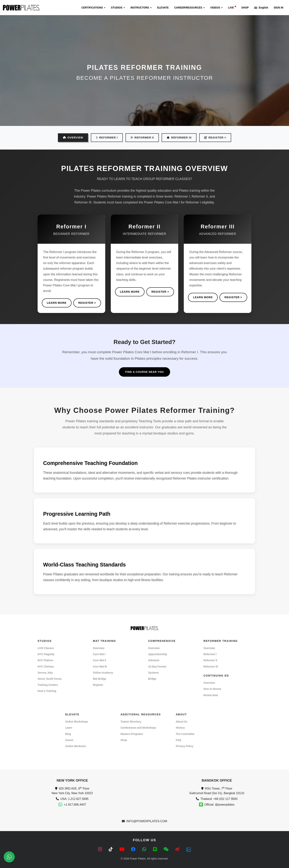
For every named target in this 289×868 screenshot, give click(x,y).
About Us (182, 722)
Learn (69, 728)
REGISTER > (215, 138)
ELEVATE (163, 8)
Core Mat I (99, 654)
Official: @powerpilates (220, 805)
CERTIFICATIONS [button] (93, 8)
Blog (68, 734)
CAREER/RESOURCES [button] (189, 8)
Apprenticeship (158, 654)
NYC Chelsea (46, 667)
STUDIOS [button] (118, 8)
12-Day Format (157, 667)
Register (98, 685)
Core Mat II (100, 660)
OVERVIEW (73, 138)
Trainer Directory (131, 722)
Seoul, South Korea (49, 679)
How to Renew (212, 689)
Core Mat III (100, 667)
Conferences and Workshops (138, 728)
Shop (124, 740)
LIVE (232, 7)
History (180, 728)
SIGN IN (278, 8)
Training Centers (48, 685)
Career (69, 740)
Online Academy (103, 673)
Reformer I (107, 138)
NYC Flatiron (45, 660)
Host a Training (47, 691)
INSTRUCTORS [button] (141, 8)
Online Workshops (77, 722)
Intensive (154, 660)
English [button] (261, 8)
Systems (154, 673)
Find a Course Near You (145, 372)
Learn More (57, 303)
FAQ (179, 740)
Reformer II (142, 138)
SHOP (245, 8)
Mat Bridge (100, 679)
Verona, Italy (45, 673)
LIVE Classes (46, 648)
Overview (99, 648)
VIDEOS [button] (216, 8)
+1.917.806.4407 (75, 805)
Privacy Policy (185, 746)
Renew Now (211, 695)
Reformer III (179, 138)
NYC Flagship (46, 654)
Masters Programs (132, 734)
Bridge (152, 679)
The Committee (185, 734)
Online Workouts (76, 746)
